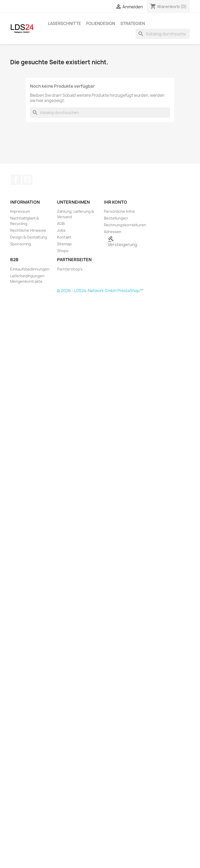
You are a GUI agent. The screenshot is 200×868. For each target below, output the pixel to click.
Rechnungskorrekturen (125, 225)
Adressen (113, 232)
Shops (63, 251)
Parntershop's (70, 269)
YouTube (27, 180)
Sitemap (64, 244)
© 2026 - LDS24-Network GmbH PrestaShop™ (100, 291)
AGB (61, 224)
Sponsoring (21, 244)
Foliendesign (101, 23)
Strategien (133, 23)
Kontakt (64, 237)
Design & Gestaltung (29, 237)
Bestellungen (116, 218)
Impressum (20, 211)
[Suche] (163, 34)
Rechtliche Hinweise (28, 230)
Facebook (16, 180)
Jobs (61, 230)
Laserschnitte (64, 23)
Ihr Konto (115, 202)
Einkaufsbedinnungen (30, 269)
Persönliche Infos (119, 211)
